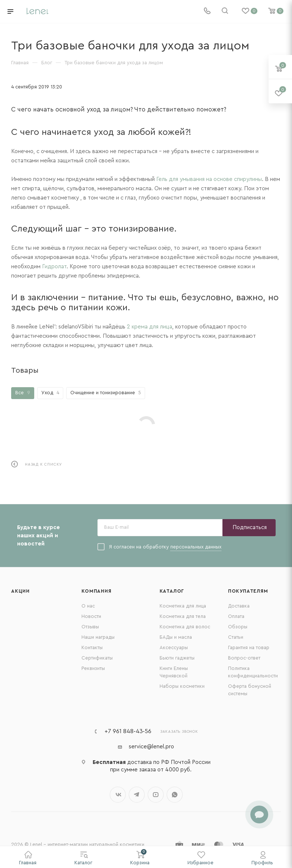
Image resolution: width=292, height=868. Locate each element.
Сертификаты (97, 658)
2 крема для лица (150, 327)
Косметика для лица (183, 606)
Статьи (236, 637)
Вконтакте (118, 795)
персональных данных (196, 547)
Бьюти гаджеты (177, 658)
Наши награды (98, 637)
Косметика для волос (185, 627)
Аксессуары (174, 647)
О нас (88, 606)
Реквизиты (93, 668)
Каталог (172, 591)
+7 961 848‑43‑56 (128, 731)
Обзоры (238, 627)
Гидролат (54, 267)
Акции (20, 591)
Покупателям (248, 591)
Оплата (236, 616)
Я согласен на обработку (159, 547)
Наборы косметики (182, 686)
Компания (96, 591)
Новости (91, 616)
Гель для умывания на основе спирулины (209, 179)
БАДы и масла (176, 637)
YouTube (156, 795)
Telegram (137, 795)
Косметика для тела (183, 616)
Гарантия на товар (249, 647)
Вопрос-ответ (244, 658)
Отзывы (90, 627)
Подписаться (250, 527)
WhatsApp (175, 795)
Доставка (239, 606)
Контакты (92, 647)
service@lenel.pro (151, 747)
